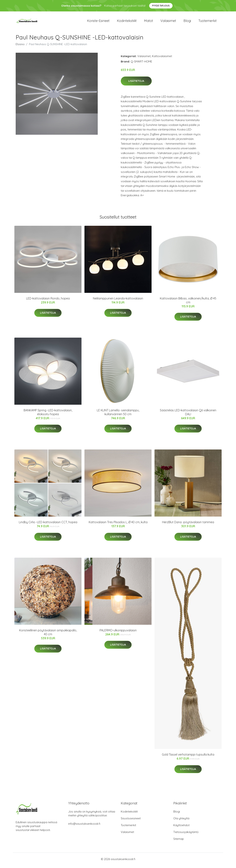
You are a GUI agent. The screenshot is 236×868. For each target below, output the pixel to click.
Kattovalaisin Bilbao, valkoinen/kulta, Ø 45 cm (188, 303)
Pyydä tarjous (161, 6)
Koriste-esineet (98, 22)
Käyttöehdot (181, 828)
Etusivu (20, 47)
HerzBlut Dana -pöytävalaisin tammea (188, 525)
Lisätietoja (136, 83)
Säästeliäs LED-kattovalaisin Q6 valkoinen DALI (188, 415)
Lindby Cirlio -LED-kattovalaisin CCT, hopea (48, 525)
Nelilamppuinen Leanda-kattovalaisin (118, 301)
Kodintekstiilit (127, 22)
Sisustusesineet (131, 821)
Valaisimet (168, 22)
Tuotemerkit (208, 22)
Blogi (187, 22)
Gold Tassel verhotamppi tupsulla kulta (188, 757)
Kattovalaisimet (162, 59)
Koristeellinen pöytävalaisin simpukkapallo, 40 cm (48, 635)
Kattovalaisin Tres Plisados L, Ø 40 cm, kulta (118, 525)
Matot (149, 22)
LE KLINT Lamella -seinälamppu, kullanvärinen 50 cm (118, 415)
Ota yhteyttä (181, 821)
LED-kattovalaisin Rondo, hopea (48, 301)
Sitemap (179, 841)
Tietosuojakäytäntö (186, 835)
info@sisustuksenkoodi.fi (84, 826)
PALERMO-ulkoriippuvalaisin (118, 633)
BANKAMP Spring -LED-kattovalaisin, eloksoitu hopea (48, 415)
